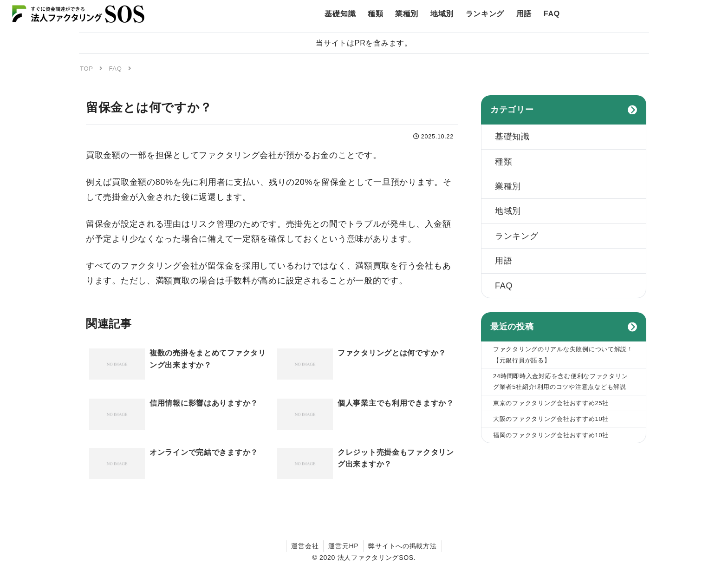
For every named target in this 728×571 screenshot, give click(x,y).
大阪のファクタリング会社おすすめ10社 (551, 419)
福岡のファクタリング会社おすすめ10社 (551, 435)
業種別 (508, 186)
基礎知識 (512, 137)
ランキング (517, 236)
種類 (504, 162)
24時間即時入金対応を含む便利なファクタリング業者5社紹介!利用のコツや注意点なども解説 (560, 381)
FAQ (504, 286)
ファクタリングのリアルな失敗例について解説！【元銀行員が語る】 (563, 354)
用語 (504, 261)
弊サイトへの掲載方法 (402, 546)
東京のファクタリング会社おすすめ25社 (551, 403)
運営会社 (305, 546)
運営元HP (343, 546)
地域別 (508, 211)
